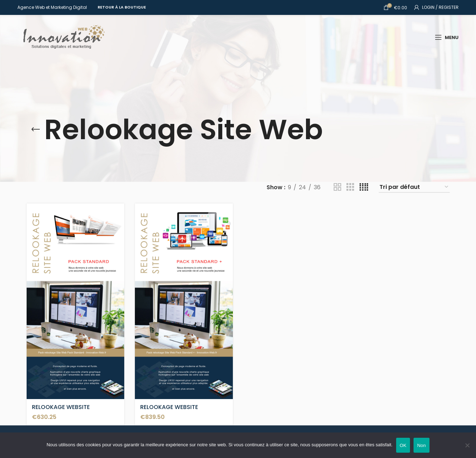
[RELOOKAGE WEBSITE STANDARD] (76, 301)
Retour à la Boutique (122, 7)
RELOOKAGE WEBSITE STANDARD (61, 411)
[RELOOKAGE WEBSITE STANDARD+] (184, 301)
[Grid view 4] (364, 187)
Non (422, 445)
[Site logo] (62, 37)
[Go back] (35, 130)
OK (403, 445)
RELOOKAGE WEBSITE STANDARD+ (169, 411)
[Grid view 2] (338, 187)
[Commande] (414, 187)
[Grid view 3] (350, 187)
